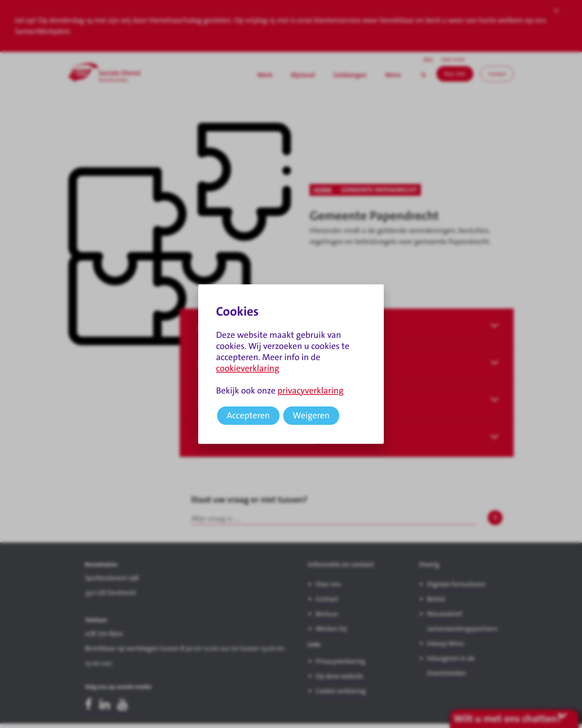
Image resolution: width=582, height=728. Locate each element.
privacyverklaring (310, 391)
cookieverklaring (248, 368)
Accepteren (248, 415)
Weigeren (311, 415)
